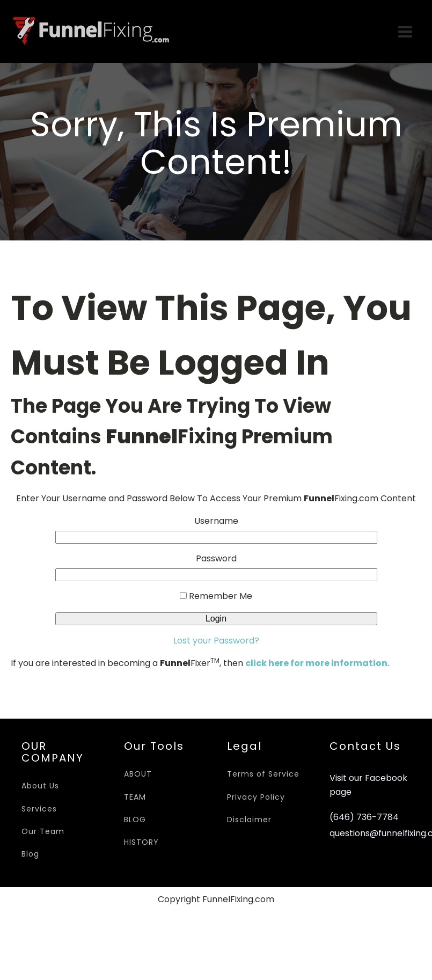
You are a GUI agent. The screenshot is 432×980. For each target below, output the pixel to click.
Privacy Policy (256, 797)
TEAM (135, 797)
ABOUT (138, 774)
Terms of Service (263, 774)
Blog (30, 854)
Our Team (43, 831)
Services (39, 809)
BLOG (135, 820)
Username (216, 521)
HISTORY (141, 842)
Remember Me (216, 596)
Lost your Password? (216, 641)
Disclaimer (249, 820)
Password (216, 558)
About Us (40, 786)
